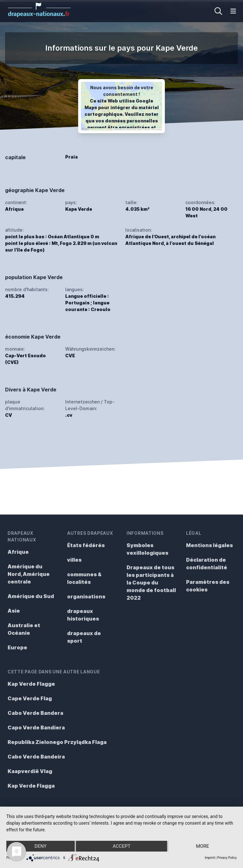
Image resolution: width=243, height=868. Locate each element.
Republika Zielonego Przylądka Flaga (57, 742)
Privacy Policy (227, 858)
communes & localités (84, 578)
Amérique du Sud (31, 596)
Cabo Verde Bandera (35, 713)
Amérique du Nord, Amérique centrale (29, 574)
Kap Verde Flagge (31, 684)
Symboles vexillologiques (147, 549)
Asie (14, 611)
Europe (17, 647)
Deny (40, 846)
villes (74, 560)
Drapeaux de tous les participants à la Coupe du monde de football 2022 (151, 583)
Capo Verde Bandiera (36, 727)
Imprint (210, 858)
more (202, 846)
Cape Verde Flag (30, 698)
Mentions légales (209, 545)
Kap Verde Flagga (31, 786)
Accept (121, 846)
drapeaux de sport (84, 637)
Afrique (18, 552)
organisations (86, 596)
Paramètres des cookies (208, 586)
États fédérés (86, 545)
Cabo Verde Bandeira (36, 757)
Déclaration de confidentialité (207, 564)
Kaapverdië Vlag (30, 771)
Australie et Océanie (24, 629)
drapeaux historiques (83, 615)
